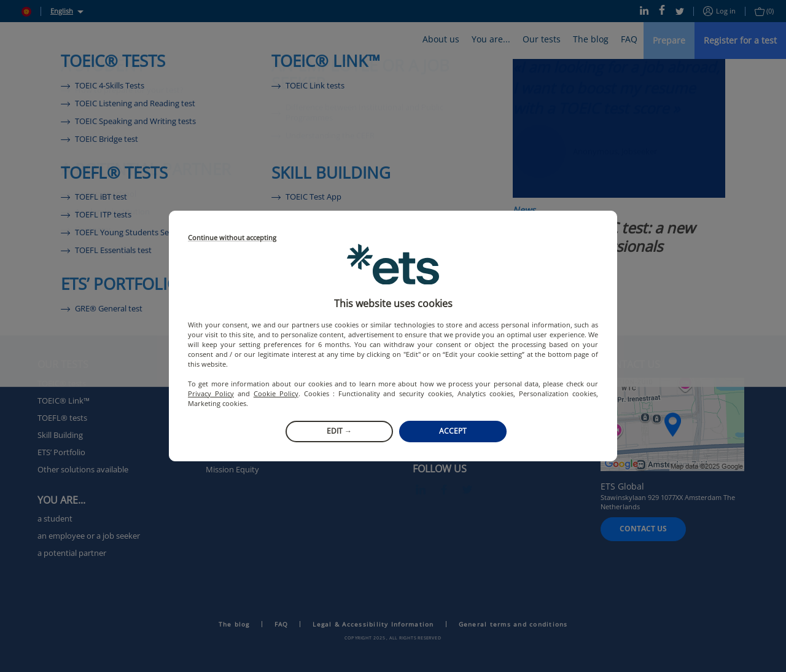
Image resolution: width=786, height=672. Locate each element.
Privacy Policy (211, 393)
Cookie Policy (276, 393)
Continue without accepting (232, 238)
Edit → (339, 431)
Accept (453, 431)
